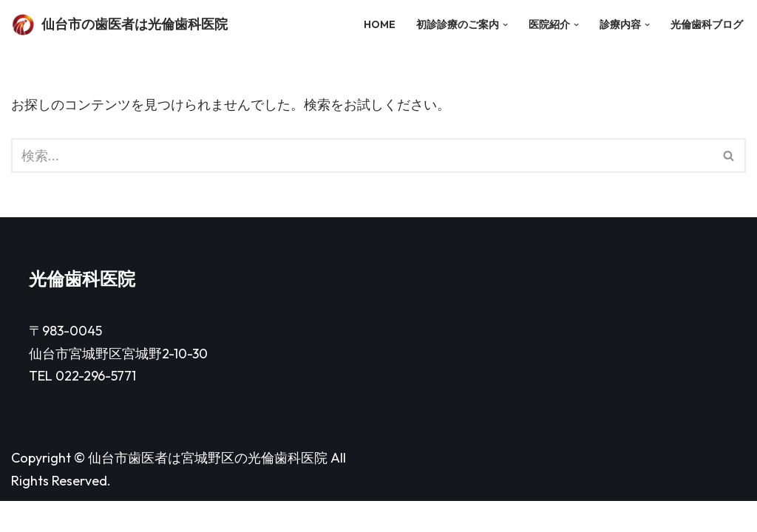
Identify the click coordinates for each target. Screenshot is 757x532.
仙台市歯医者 (128, 489)
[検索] (362, 156)
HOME (379, 24)
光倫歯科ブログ (707, 24)
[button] (505, 25)
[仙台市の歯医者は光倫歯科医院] (119, 25)
